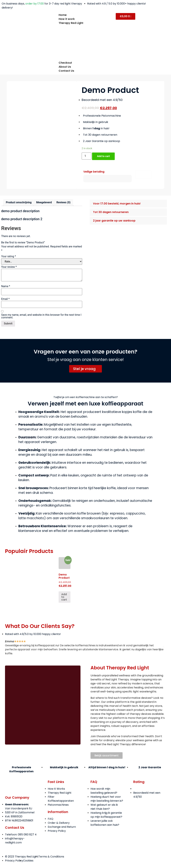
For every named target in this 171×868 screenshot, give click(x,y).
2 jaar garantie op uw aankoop (114, 221)
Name (6, 286)
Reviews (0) (63, 203)
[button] (128, 204)
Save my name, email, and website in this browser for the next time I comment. (41, 317)
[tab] (19, 203)
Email (5, 299)
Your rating (9, 257)
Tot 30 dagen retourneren (111, 212)
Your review (9, 267)
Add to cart (104, 156)
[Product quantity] (87, 156)
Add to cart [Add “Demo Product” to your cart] (64, 597)
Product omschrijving (19, 203)
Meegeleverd (44, 203)
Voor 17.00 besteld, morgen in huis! (117, 204)
